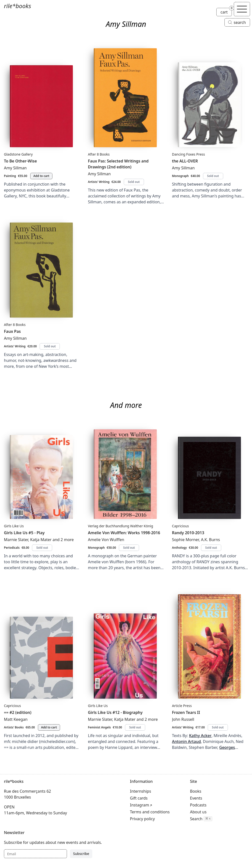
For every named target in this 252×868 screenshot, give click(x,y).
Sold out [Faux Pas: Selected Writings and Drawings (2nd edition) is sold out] (134, 182)
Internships (141, 791)
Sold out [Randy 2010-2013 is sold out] (211, 548)
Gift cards (139, 798)
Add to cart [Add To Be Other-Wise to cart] (41, 176)
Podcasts (198, 805)
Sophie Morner (185, 540)
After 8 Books (99, 154)
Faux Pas (12, 331)
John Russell (183, 719)
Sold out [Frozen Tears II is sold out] (218, 727)
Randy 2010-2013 (188, 533)
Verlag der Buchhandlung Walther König (120, 526)
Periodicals (12, 548)
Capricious (181, 526)
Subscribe (81, 854)
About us (198, 812)
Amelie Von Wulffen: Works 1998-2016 (124, 533)
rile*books (17, 6)
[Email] (35, 854)
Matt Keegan (16, 719)
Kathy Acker (200, 736)
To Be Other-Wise (20, 161)
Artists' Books (14, 727)
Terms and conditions (150, 812)
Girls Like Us (14, 526)
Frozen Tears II (186, 712)
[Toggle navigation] (242, 9)
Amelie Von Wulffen (106, 540)
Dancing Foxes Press (189, 154)
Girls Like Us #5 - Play (24, 533)
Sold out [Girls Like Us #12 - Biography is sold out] (135, 727)
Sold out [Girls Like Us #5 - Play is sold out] (42, 548)
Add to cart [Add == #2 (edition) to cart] (49, 727)
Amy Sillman (15, 168)
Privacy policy (142, 819)
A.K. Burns (210, 540)
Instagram (140, 805)
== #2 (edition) (18, 712)
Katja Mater (41, 540)
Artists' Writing (99, 182)
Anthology (180, 548)
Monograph (180, 176)
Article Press (182, 706)
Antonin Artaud (186, 741)
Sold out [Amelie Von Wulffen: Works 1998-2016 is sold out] (129, 548)
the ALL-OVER (185, 161)
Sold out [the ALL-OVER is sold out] (213, 176)
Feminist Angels (99, 727)
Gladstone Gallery (18, 154)
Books (196, 791)
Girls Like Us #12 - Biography (115, 712)
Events (196, 798)
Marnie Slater (16, 540)
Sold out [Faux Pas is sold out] (50, 346)
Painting (10, 176)
